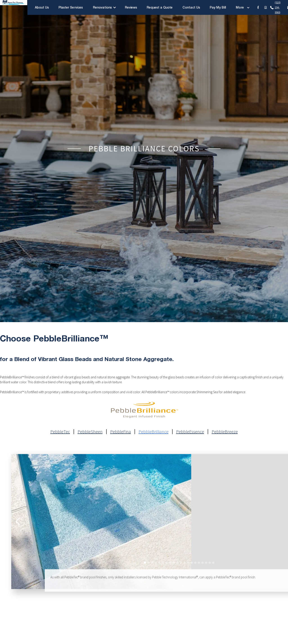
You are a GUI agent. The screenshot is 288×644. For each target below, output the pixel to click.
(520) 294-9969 (278, 7)
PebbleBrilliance (154, 432)
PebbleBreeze (225, 432)
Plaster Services (71, 7)
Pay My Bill (218, 7)
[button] (105, 7)
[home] (14, 7)
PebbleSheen (90, 432)
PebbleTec (60, 432)
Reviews (131, 7)
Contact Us (191, 7)
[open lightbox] (101, 526)
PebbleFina (121, 432)
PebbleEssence (190, 432)
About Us (42, 7)
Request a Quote (160, 7)
